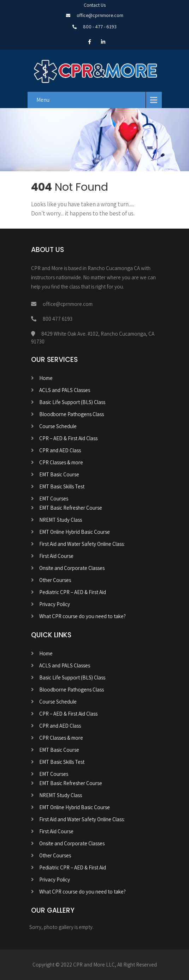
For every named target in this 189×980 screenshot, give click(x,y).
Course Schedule (58, 426)
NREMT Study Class (61, 520)
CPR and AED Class (60, 450)
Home (46, 378)
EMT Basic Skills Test (62, 486)
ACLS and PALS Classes (65, 390)
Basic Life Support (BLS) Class (72, 402)
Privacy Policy (55, 604)
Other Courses (55, 580)
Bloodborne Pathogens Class (72, 414)
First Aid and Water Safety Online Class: (82, 544)
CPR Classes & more (61, 462)
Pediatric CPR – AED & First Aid (73, 592)
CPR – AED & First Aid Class (68, 438)
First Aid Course (56, 556)
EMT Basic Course (59, 474)
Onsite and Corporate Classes (72, 568)
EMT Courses (54, 499)
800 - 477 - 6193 (100, 27)
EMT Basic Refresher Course (71, 508)
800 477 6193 (58, 319)
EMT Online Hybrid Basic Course (75, 532)
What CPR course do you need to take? (82, 616)
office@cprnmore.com (100, 15)
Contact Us (95, 5)
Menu (43, 100)
